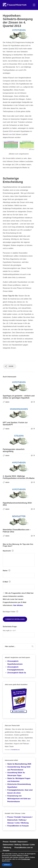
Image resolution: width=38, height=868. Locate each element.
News (7, 402)
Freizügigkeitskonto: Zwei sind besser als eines (20, 791)
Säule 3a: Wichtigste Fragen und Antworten (19, 780)
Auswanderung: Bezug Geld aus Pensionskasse (19, 768)
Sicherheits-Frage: (10, 627)
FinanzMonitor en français (18, 826)
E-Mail (7, 582)
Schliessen (7, 865)
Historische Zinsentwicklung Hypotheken (19, 786)
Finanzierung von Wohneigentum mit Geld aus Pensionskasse (19, 799)
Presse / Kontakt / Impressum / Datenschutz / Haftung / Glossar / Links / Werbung (20, 820)
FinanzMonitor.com (16, 750)
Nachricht (8, 551)
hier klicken (18, 605)
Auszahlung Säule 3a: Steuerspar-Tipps (16, 774)
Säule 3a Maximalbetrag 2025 (19, 764)
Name (7, 571)
